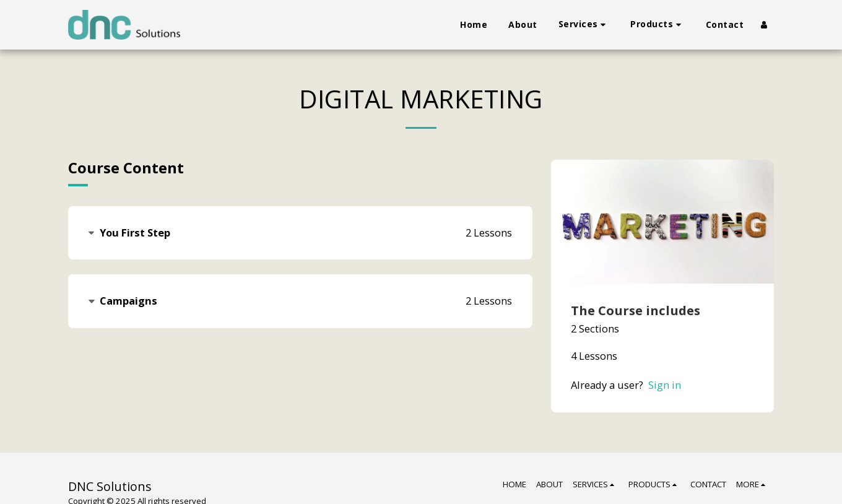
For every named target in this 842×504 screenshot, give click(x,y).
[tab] (300, 233)
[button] (584, 24)
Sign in (665, 385)
